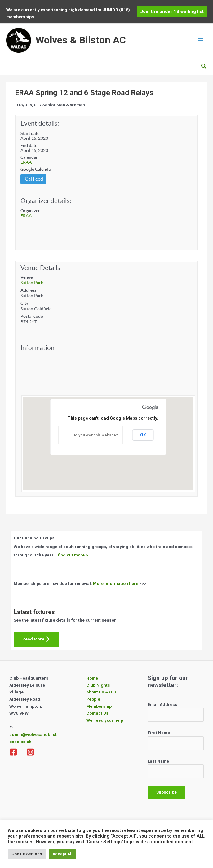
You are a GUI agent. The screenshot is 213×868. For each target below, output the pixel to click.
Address (28, 290)
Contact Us (97, 713)
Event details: (40, 123)
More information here (116, 583)
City (24, 303)
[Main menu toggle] (201, 40)
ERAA (26, 162)
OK (143, 435)
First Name (159, 733)
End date (29, 145)
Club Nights (98, 685)
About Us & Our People (101, 695)
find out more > (73, 555)
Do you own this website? (95, 435)
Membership (99, 706)
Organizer (30, 211)
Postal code (32, 316)
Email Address (162, 704)
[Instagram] (30, 752)
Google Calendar (36, 169)
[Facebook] (13, 752)
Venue (27, 277)
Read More (36, 639)
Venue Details (40, 268)
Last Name (158, 761)
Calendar (29, 157)
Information (38, 348)
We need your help (105, 720)
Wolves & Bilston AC (81, 40)
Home (92, 678)
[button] (172, 12)
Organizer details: (46, 201)
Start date (30, 133)
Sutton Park (32, 283)
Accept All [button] (62, 854)
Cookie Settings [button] (27, 854)
